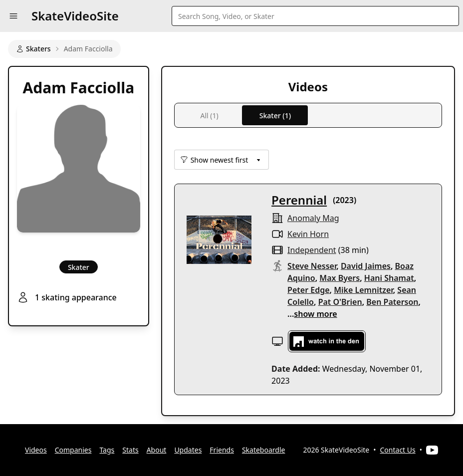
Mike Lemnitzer (363, 290)
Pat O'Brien (340, 302)
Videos (36, 450)
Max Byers (340, 278)
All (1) (209, 116)
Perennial (299, 200)
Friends (222, 450)
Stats (130, 450)
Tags (107, 450)
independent (312, 250)
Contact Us (398, 450)
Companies (73, 450)
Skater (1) (275, 116)
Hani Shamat (389, 278)
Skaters (33, 49)
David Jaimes (366, 266)
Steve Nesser (312, 266)
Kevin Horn (308, 234)
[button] (13, 16)
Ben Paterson (392, 302)
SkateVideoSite (75, 16)
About (157, 450)
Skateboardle (264, 450)
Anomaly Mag (313, 218)
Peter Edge (308, 290)
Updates (188, 450)
